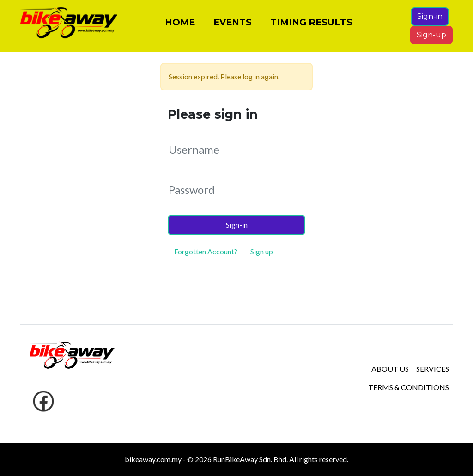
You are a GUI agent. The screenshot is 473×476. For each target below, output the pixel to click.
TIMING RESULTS (311, 26)
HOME (180, 26)
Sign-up (431, 39)
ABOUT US (390, 369)
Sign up (262, 251)
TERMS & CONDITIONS (409, 387)
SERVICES (433, 369)
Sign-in (430, 20)
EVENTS (233, 26)
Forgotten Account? (206, 251)
